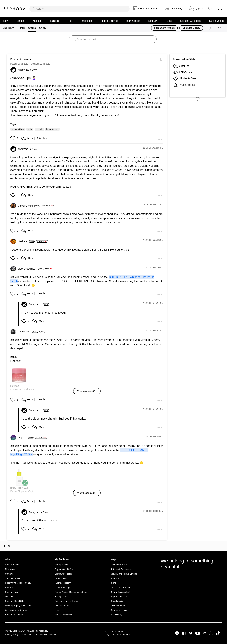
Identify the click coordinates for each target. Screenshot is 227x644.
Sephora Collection (190, 21)
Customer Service (119, 565)
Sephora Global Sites (15, 601)
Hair (70, 21)
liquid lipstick (52, 129)
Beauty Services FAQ (121, 592)
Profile (22, 28)
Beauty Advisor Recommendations (71, 592)
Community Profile (63, 574)
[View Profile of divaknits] (26, 241)
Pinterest (204, 633)
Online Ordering (118, 606)
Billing (113, 583)
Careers (9, 574)
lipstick (39, 129)
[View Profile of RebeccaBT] (28, 332)
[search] (80, 9)
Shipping (115, 578)
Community (8, 28)
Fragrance (86, 21)
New (6, 21)
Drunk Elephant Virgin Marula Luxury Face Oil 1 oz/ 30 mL (90, 446)
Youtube (198, 633)
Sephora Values (13, 578)
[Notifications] (210, 28)
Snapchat (211, 633)
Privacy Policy (12, 635)
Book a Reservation (64, 615)
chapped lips (18, 129)
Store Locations (118, 601)
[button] (13, 138)
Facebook (184, 633)
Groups (32, 28)
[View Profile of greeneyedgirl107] (31, 269)
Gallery (43, 28)
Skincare (55, 21)
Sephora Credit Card (64, 569)
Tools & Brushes (109, 21)
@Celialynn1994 (21, 277)
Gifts (169, 21)
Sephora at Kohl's (119, 597)
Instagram (177, 633)
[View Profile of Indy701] (26, 438)
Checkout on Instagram (16, 610)
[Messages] (220, 28)
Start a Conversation (164, 28)
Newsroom (10, 569)
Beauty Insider (61, 565)
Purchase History (63, 583)
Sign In (199, 9)
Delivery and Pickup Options (124, 574)
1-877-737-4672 (118, 632)
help (30, 129)
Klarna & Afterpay (119, 610)
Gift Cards (10, 597)
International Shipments (122, 588)
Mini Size (153, 21)
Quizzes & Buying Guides (67, 601)
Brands (21, 21)
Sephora (15, 9)
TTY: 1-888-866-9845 (120, 635)
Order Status (61, 578)
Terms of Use (27, 635)
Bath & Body (133, 21)
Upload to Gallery (191, 28)
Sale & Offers (216, 21)
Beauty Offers (61, 597)
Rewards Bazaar (62, 606)
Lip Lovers (25, 59)
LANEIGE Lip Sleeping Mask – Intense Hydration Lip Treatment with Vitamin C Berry (108, 340)
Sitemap (53, 635)
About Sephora (12, 565)
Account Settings (63, 588)
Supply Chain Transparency (18, 583)
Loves (57, 610)
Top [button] (8, 546)
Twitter (191, 633)
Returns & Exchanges (121, 569)
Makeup (37, 21)
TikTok (218, 633)
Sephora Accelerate (14, 615)
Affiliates (9, 588)
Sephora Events (13, 592)
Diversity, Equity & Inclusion (18, 606)
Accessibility (116, 615)
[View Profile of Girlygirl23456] (29, 206)
